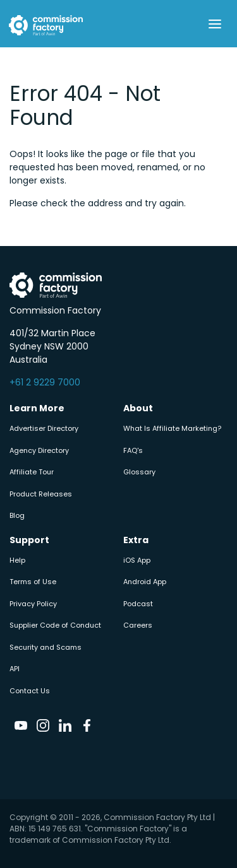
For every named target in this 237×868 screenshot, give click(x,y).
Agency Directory (39, 450)
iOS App (137, 560)
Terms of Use (33, 582)
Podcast (138, 604)
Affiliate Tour (32, 472)
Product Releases (41, 494)
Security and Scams (46, 647)
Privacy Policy (33, 604)
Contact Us (30, 691)
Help (17, 560)
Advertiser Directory (44, 428)
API (15, 669)
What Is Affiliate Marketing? (172, 428)
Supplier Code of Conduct (55, 625)
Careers (138, 625)
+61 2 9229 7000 (45, 382)
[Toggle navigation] (215, 24)
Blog (17, 515)
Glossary (139, 472)
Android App (145, 582)
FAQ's (133, 450)
